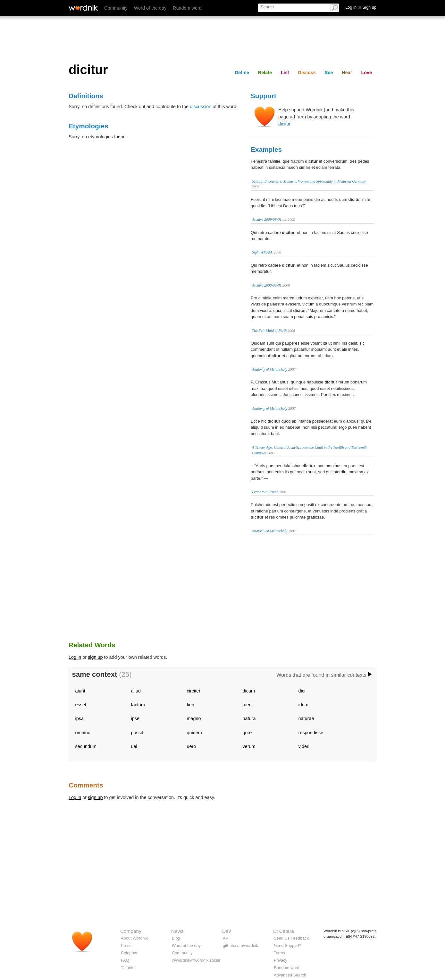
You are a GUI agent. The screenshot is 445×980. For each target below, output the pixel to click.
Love (366, 73)
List (285, 73)
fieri (191, 705)
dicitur (284, 124)
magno (194, 718)
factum (138, 705)
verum (249, 746)
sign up (95, 657)
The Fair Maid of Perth (269, 331)
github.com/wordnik (240, 946)
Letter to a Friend (265, 492)
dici (302, 691)
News (177, 931)
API (226, 938)
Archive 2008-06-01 (267, 285)
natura (249, 718)
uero (192, 746)
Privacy (281, 960)
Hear (347, 73)
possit (137, 733)
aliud (136, 691)
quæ (247, 733)
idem (303, 705)
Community (116, 8)
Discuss (307, 73)
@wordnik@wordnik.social (196, 960)
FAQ (125, 960)
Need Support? (288, 946)
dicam (249, 691)
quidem (194, 733)
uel (134, 746)
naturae (306, 718)
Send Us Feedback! (292, 938)
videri (304, 746)
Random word (187, 8)
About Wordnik (134, 938)
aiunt (80, 691)
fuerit (248, 705)
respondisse (311, 733)
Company (131, 931)
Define (242, 73)
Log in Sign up (361, 7)
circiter (194, 691)
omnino (83, 733)
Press (126, 946)
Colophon (130, 953)
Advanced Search (290, 975)
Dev (227, 931)
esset (81, 705)
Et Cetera (284, 931)
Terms (279, 953)
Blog (176, 938)
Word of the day (150, 8)
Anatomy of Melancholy (270, 369)
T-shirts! (128, 968)
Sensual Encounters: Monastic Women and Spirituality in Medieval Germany (309, 181)
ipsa (80, 718)
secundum (86, 746)
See (329, 73)
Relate (265, 73)
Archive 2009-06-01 (267, 219)
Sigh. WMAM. (262, 252)
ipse (135, 718)
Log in (75, 657)
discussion (201, 107)
